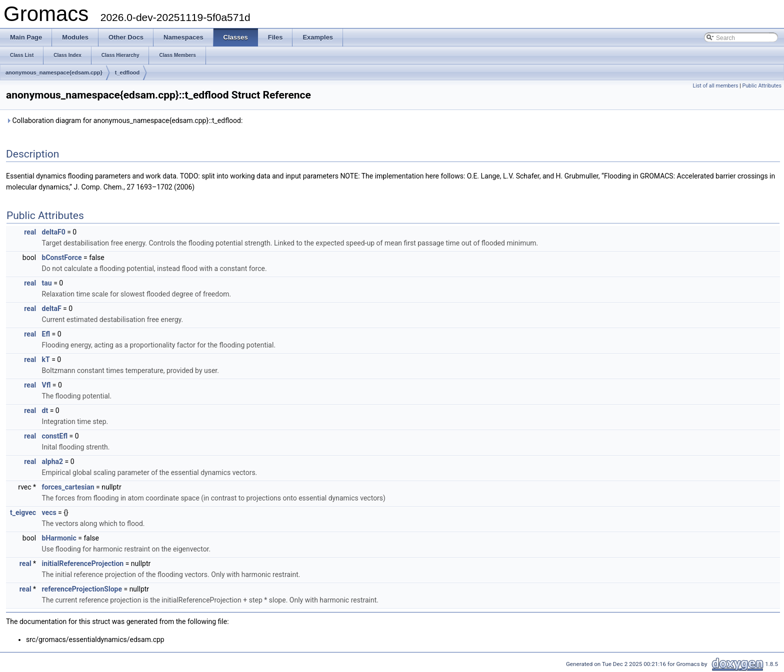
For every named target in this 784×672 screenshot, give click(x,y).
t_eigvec (23, 512)
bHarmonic (59, 538)
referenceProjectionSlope (82, 589)
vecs (49, 512)
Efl (46, 334)
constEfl (55, 436)
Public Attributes (762, 86)
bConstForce (62, 257)
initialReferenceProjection (83, 563)
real (30, 232)
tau (47, 283)
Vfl (46, 385)
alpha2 (52, 461)
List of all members (715, 86)
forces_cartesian (68, 487)
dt (45, 410)
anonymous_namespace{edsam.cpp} (54, 72)
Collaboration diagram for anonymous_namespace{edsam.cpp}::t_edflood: (124, 120)
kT (46, 359)
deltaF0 (54, 232)
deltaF (52, 308)
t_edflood (127, 72)
